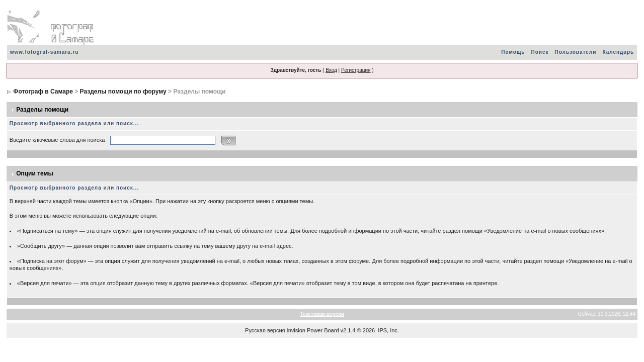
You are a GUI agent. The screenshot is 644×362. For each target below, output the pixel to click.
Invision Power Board (313, 330)
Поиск (540, 52)
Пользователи (575, 52)
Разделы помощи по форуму (123, 92)
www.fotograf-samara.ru (45, 52)
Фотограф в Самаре (43, 92)
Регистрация (356, 70)
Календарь (618, 52)
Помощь (513, 52)
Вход (331, 70)
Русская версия (265, 330)
